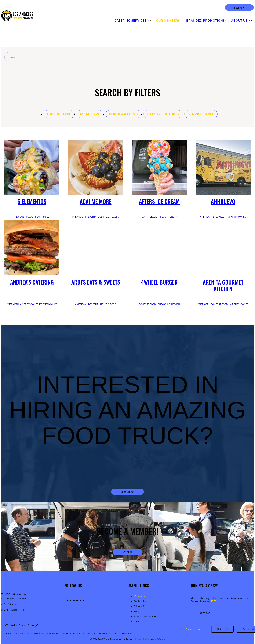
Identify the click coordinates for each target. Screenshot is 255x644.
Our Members (168, 21)
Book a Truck (128, 492)
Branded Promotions (206, 21)
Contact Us (140, 601)
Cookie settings (194, 629)
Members (139, 596)
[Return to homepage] (17, 16)
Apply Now (127, 552)
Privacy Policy (141, 606)
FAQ (136, 611)
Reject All (222, 629)
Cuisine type (59, 114)
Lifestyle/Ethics (163, 114)
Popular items (123, 114)
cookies (29, 634)
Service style (201, 114)
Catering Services (132, 21)
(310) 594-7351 (9, 604)
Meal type (90, 114)
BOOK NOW (239, 7)
